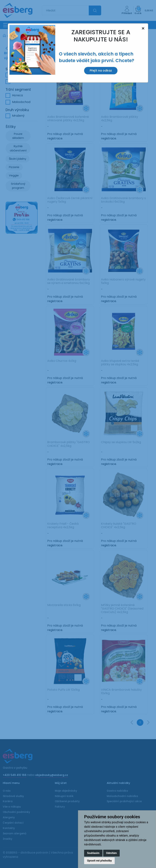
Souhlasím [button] (93, 853)
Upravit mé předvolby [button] (99, 861)
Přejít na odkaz (101, 71)
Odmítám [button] (112, 853)
